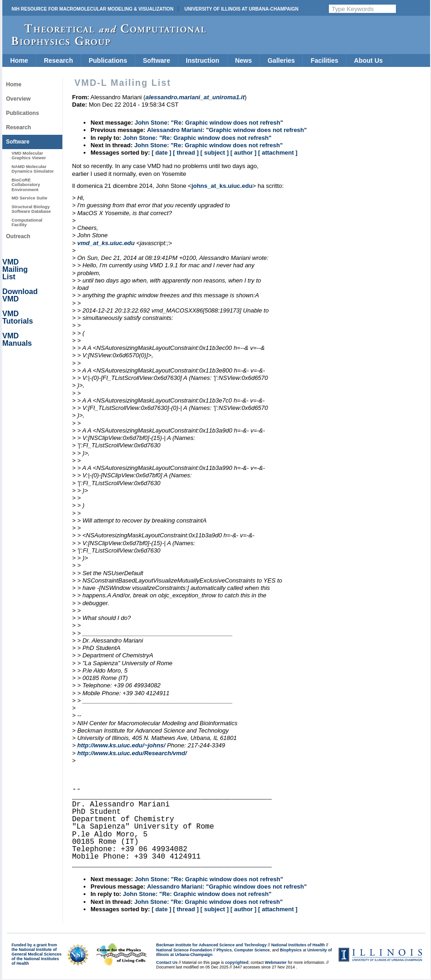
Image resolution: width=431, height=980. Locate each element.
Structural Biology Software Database (31, 209)
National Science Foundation (184, 950)
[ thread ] (186, 153)
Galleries (281, 60)
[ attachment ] (278, 153)
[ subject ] (215, 153)
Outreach (18, 236)
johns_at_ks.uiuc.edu (222, 186)
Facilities (324, 60)
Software (156, 60)
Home (19, 60)
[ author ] (243, 153)
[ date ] (161, 153)
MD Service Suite (29, 198)
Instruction (202, 60)
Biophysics (291, 950)
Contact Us (167, 962)
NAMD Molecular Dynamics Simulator (33, 169)
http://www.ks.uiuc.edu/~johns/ (121, 745)
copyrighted (237, 962)
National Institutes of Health (298, 945)
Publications (108, 60)
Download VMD (20, 295)
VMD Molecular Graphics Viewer (29, 155)
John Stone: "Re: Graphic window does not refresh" (209, 123)
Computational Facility (27, 222)
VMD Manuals (17, 340)
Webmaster (276, 962)
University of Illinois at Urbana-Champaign (241, 9)
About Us (368, 60)
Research (58, 60)
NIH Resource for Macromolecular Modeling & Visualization (92, 9)
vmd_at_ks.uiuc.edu (106, 243)
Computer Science (252, 950)
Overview (18, 99)
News (244, 60)
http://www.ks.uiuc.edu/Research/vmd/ (132, 753)
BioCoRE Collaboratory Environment (26, 185)
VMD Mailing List (15, 269)
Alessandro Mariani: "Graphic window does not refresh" (227, 130)
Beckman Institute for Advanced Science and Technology (211, 945)
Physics (224, 950)
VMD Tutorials (18, 317)
